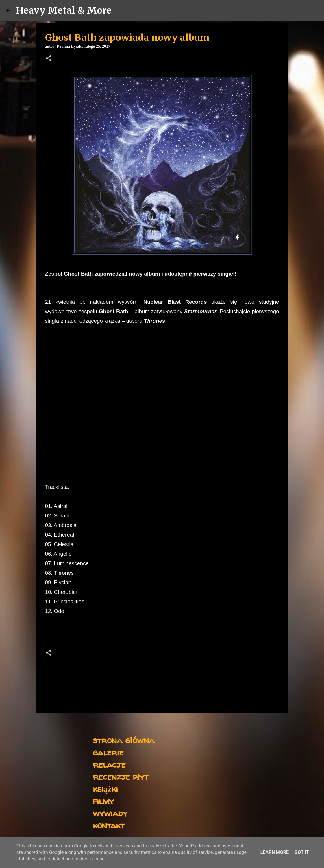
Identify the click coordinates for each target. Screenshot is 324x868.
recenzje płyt (121, 776)
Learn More (275, 852)
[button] (49, 59)
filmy (103, 801)
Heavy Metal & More (64, 10)
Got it (302, 852)
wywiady (110, 813)
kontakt (109, 825)
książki (105, 789)
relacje (109, 764)
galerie (108, 752)
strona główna (124, 740)
